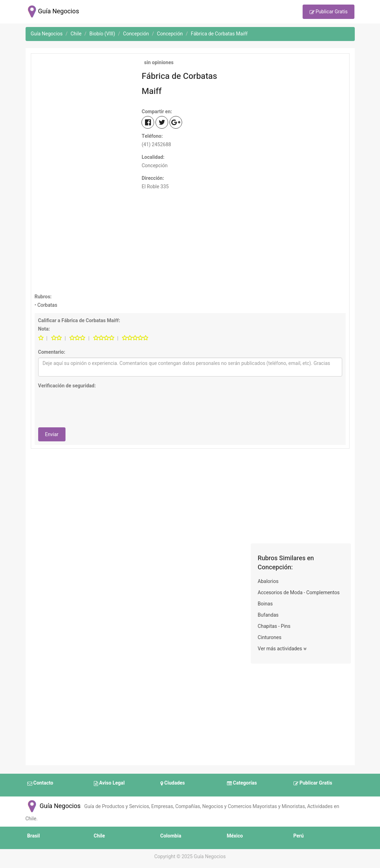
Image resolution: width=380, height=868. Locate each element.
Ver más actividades (282, 649)
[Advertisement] (83, 101)
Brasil (34, 836)
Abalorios (268, 581)
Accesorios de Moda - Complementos (299, 593)
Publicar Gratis (329, 12)
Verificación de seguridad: (67, 386)
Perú (299, 836)
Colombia (171, 836)
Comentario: (52, 352)
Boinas (265, 604)
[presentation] (91, 405)
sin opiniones (158, 63)
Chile (99, 836)
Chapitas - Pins (274, 626)
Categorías (242, 784)
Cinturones (270, 638)
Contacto (40, 784)
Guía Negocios (53, 806)
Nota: (44, 329)
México (235, 836)
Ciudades (173, 784)
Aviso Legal (109, 784)
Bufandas (268, 615)
